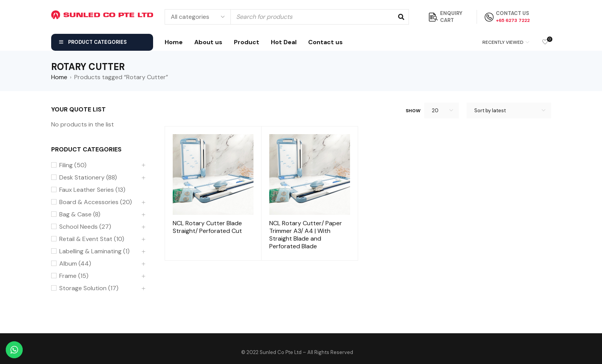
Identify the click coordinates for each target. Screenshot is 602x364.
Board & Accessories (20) (96, 202)
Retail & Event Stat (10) (92, 239)
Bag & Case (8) (80, 214)
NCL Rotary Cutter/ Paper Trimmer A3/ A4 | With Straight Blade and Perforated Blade (306, 235)
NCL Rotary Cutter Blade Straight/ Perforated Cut (207, 227)
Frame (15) (74, 276)
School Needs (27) (85, 227)
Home (59, 77)
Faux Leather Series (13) (92, 190)
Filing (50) (73, 165)
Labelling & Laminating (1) (94, 251)
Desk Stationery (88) (88, 178)
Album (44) (75, 264)
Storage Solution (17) (89, 288)
